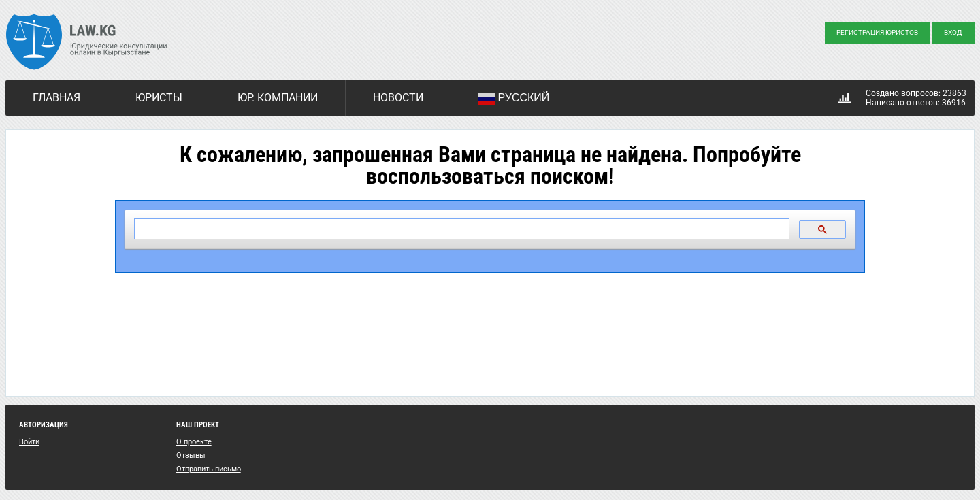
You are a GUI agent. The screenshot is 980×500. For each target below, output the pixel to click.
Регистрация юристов (877, 32)
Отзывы (191, 455)
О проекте (194, 442)
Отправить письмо (209, 469)
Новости (398, 98)
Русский (514, 99)
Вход (953, 32)
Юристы (159, 98)
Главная (56, 98)
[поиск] (460, 229)
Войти (29, 442)
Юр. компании (278, 98)
